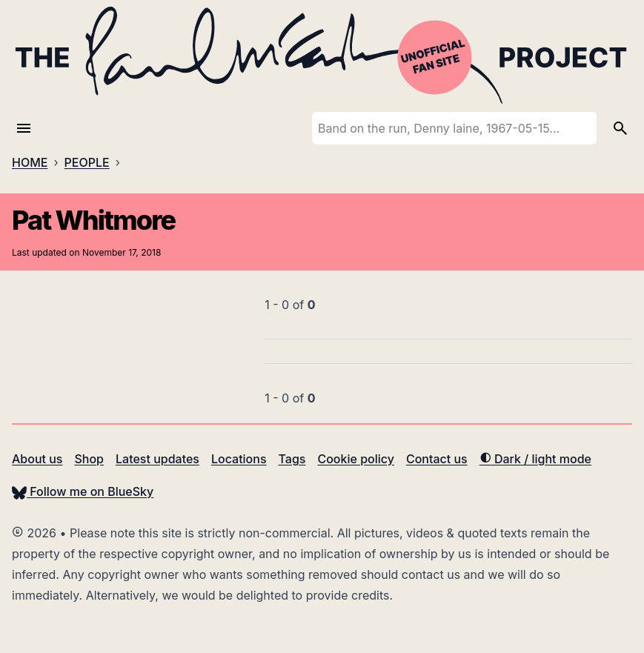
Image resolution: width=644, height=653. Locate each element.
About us (37, 459)
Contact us (437, 459)
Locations (239, 459)
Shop (89, 459)
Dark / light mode (535, 459)
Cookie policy (355, 459)
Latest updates (157, 459)
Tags (292, 459)
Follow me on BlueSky (83, 491)
